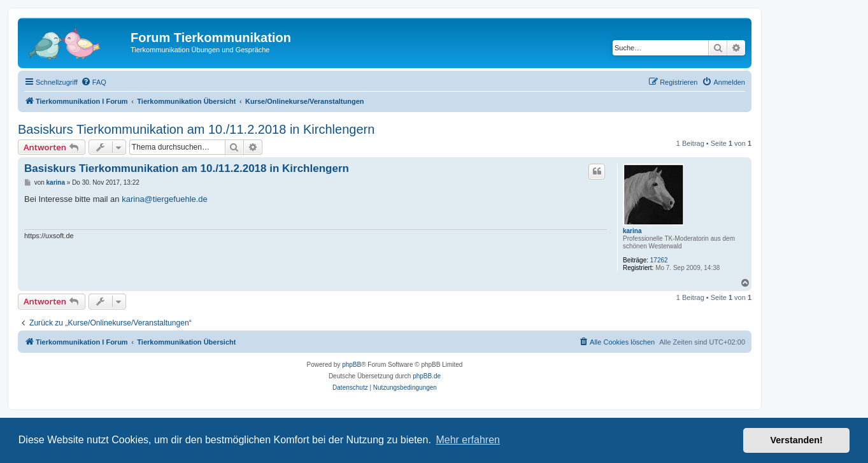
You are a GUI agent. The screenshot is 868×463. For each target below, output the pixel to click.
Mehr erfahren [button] (468, 440)
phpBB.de (427, 376)
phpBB (352, 365)
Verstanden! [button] (797, 440)
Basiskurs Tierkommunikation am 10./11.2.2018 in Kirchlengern (196, 129)
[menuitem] (94, 82)
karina (632, 231)
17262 (659, 260)
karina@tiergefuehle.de (165, 199)
